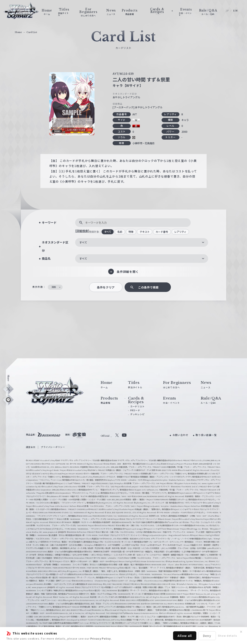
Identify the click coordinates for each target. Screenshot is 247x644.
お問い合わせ (181, 435)
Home (18, 32)
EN (235, 11)
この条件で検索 (148, 287)
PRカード (135, 410)
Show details (228, 635)
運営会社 (31, 447)
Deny (207, 636)
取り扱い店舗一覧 (206, 435)
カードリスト (137, 406)
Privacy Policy (101, 638)
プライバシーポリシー (53, 447)
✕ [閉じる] (241, 632)
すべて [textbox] (83, 242)
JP (227, 11)
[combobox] (142, 242)
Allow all (185, 636)
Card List (32, 32)
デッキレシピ (137, 414)
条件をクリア (106, 287)
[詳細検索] (82, 231)
